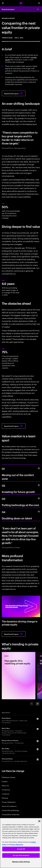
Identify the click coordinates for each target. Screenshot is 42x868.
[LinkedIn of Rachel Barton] (38, 719)
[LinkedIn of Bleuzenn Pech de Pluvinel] (38, 741)
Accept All (21, 849)
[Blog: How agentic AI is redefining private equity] (19, 676)
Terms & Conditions (9, 806)
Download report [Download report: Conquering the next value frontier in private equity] (8, 9)
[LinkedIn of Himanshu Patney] (38, 759)
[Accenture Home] (21, 3)
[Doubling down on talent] (39, 512)
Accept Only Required (21, 855)
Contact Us (6, 790)
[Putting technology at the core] (39, 498)
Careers (5, 781)
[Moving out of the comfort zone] (39, 468)
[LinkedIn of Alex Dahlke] (38, 749)
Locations (5, 794)
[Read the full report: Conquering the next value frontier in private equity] (14, 93)
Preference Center (9, 777)
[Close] (39, 821)
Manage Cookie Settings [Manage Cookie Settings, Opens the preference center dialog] (21, 862)
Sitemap (5, 798)
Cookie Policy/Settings (10, 810)
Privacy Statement (9, 802)
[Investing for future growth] (39, 485)
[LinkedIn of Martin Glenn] (38, 729)
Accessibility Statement (11, 814)
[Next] (38, 704)
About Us (5, 785)
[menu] (3, 3)
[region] (21, 843)
